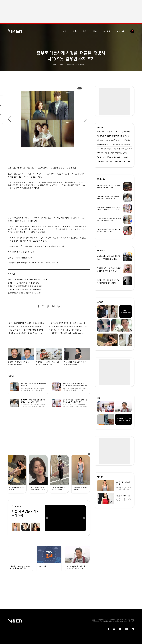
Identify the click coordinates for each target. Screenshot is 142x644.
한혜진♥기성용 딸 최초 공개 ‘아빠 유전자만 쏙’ (25, 289)
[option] (47, 119)
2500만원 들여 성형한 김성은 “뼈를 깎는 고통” (24, 293)
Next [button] (84, 518)
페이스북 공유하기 (38, 306)
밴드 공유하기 (59, 306)
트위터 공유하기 (43, 306)
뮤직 (85, 31)
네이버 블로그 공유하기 (53, 306)
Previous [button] (47, 518)
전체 (64, 31)
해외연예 (120, 31)
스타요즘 (107, 31)
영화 (95, 31)
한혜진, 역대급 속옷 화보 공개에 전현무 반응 (24, 283)
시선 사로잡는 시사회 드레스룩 (26, 513)
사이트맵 (127, 620)
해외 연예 (100, 477)
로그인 (132, 620)
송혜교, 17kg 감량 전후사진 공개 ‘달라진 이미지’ (25, 286)
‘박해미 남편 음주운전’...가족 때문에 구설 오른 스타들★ (28, 279)
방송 (75, 31)
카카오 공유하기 (48, 306)
